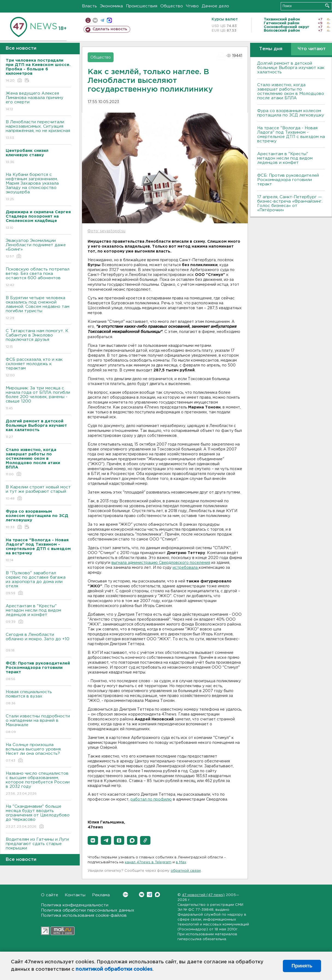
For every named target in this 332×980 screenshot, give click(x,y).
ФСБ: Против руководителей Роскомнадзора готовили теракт (288, 180)
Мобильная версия (88, 20)
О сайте (50, 895)
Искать (327, 6)
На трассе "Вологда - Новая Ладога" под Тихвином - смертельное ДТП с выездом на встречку (291, 135)
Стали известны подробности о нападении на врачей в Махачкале (38, 724)
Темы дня (271, 49)
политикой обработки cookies (114, 969)
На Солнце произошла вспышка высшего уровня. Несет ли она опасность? (38, 753)
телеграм (102, 20)
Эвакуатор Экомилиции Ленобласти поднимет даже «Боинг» (38, 249)
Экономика (111, 6)
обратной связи (186, 871)
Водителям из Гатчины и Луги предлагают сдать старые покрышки (38, 848)
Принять (302, 966)
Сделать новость (110, 29)
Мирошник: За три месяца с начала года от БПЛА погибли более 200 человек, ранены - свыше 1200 (38, 399)
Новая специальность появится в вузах (38, 698)
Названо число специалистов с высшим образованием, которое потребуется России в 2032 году (38, 784)
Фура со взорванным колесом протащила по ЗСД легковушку (291, 113)
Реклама (101, 895)
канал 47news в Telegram (148, 862)
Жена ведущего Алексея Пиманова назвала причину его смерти (38, 102)
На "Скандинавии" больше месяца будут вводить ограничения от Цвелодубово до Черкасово (38, 817)
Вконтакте (125, 895)
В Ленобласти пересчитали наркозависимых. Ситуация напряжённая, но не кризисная (38, 130)
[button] (93, 840)
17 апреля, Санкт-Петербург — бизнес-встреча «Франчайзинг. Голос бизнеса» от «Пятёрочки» (290, 204)
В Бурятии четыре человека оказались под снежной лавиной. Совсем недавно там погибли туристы (38, 308)
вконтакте (95, 20)
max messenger (109, 20)
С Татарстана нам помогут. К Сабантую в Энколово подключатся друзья (38, 339)
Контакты (75, 895)
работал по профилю (151, 799)
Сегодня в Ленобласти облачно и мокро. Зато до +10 (38, 643)
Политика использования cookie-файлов (84, 916)
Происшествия (142, 6)
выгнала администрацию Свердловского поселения (161, 563)
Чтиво (192, 6)
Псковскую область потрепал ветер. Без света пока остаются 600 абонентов (38, 277)
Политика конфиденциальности (75, 905)
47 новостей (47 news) (203, 895)
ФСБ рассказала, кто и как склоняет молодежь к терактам (38, 368)
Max (157, 895)
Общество (172, 6)
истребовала (186, 568)
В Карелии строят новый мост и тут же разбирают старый (38, 493)
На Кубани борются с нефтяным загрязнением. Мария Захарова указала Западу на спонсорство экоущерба (38, 187)
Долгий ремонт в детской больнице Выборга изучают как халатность (291, 68)
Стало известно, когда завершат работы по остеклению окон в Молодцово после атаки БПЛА (291, 91)
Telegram (149, 895)
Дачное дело (215, 6)
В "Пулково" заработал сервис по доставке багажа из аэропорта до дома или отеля (38, 583)
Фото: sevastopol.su (106, 231)
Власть (89, 6)
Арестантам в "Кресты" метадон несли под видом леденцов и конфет (38, 614)
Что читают (312, 49)
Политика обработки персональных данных (88, 910)
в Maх (181, 862)
